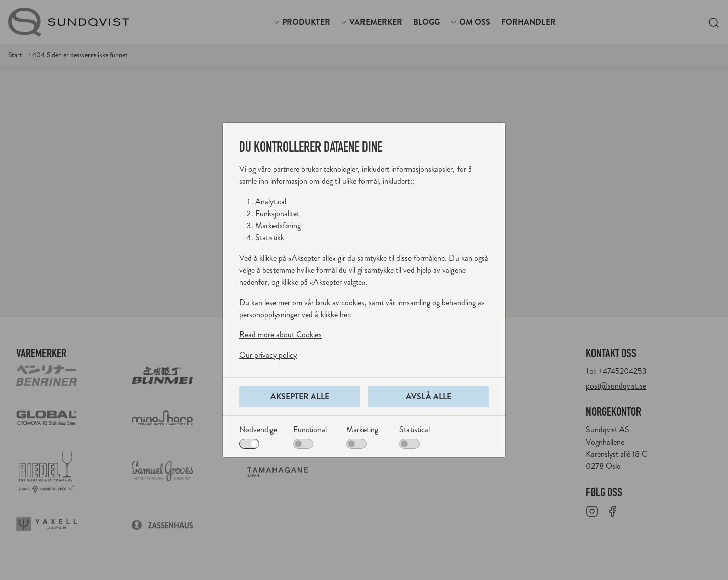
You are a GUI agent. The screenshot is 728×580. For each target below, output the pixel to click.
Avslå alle (429, 396)
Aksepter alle (300, 396)
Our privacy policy (268, 355)
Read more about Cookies (280, 335)
